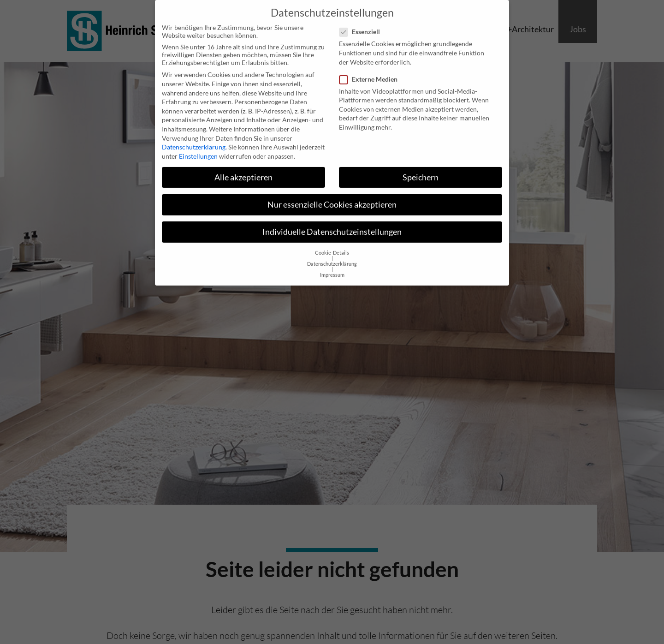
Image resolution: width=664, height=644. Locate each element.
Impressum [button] (332, 267)
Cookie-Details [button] (332, 244)
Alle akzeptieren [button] (243, 169)
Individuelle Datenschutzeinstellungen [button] (332, 224)
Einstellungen (198, 148)
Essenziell (362, 23)
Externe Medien (371, 71)
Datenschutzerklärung (194, 139)
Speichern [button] (421, 169)
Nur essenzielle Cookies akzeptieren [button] (332, 196)
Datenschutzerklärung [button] (332, 256)
